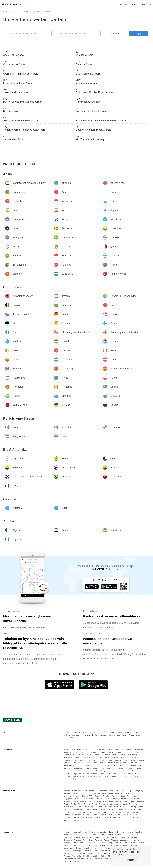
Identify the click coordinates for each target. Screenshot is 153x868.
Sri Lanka (135, 752)
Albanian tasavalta (71, 760)
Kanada (126, 771)
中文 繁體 (82, 732)
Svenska (139, 735)
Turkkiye (99, 758)
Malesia (98, 755)
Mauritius (67, 779)
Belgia (111, 760)
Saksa (66, 763)
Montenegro (77, 768)
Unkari (86, 766)
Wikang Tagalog (75, 735)
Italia (116, 766)
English (74, 732)
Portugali (128, 768)
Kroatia (94, 766)
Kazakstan (119, 752)
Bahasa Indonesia (131, 732)
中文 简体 (92, 732)
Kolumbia (118, 774)
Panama (67, 774)
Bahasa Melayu (116, 732)
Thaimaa (77, 758)
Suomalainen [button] (145, 4)
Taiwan (106, 758)
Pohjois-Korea (136, 758)
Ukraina (111, 771)
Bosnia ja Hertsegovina (97, 760)
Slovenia (81, 771)
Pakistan (115, 755)
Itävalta (83, 760)
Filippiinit (106, 755)
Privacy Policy (119, 854)
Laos (127, 752)
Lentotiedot (123, 4)
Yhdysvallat (77, 774)
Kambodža (102, 752)
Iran (87, 752)
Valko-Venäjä (101, 771)
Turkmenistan (88, 758)
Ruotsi (73, 771)
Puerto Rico (128, 774)
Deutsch (95, 735)
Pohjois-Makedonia (91, 768)
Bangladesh (114, 750)
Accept (131, 860)
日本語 (66, 732)
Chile (110, 774)
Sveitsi (126, 760)
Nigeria (76, 779)
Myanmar (67, 755)
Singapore (68, 758)
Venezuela (98, 776)
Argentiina (95, 774)
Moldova (67, 768)
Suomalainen (122, 735)
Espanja (87, 763)
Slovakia (90, 771)
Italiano (112, 735)
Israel (76, 752)
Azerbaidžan (102, 750)
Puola (120, 768)
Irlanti (101, 766)
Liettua (123, 766)
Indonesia (68, 752)
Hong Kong (139, 750)
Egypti (135, 776)
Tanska (73, 763)
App (134, 4)
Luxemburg (132, 766)
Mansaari (109, 766)
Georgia (129, 750)
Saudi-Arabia (132, 755)
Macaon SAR (87, 755)
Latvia (141, 766)
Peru (106, 776)
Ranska (102, 763)
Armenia (92, 750)
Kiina (122, 750)
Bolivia (103, 774)
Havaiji (86, 774)
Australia (113, 776)
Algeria (128, 776)
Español (104, 735)
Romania (137, 768)
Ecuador (138, 774)
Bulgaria (118, 760)
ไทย (106, 732)
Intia (82, 752)
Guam (121, 776)
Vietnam (115, 758)
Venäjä (119, 771)
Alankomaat (105, 768)
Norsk (131, 735)
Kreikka (79, 766)
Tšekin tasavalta (137, 760)
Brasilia (89, 776)
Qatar (123, 755)
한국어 (100, 732)
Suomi (94, 763)
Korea (111, 752)
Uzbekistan (124, 758)
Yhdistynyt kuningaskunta (117, 763)
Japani (93, 752)
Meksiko (135, 771)
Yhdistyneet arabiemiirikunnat (75, 750)
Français (87, 735)
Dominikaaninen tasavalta (74, 776)
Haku (139, 34)
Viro (80, 763)
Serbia (66, 771)
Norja (114, 768)
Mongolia (77, 755)
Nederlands (68, 738)
